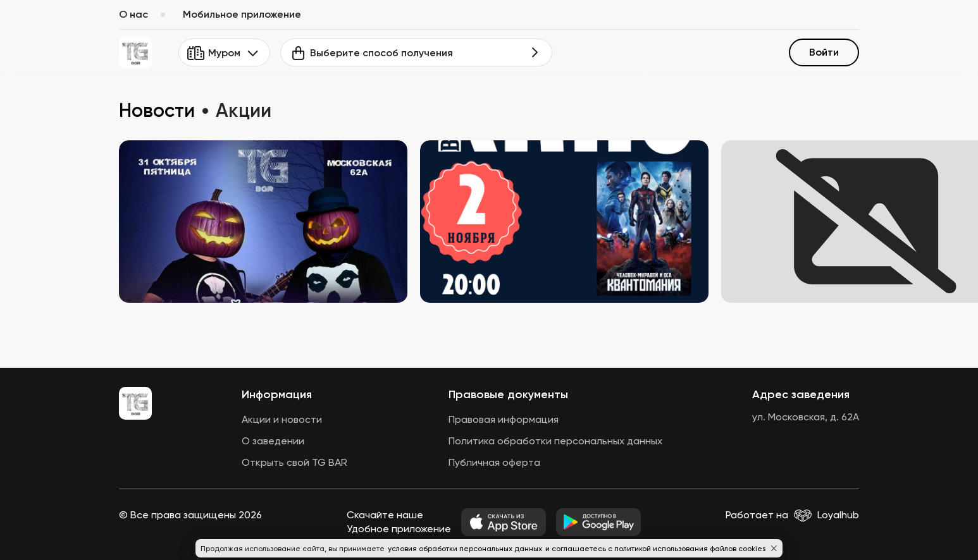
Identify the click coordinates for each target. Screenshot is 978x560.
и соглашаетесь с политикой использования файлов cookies (655, 549)
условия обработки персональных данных (466, 549)
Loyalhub (838, 515)
